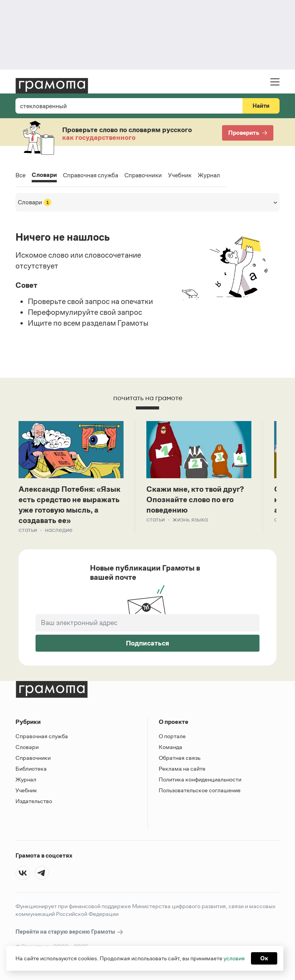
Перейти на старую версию (70, 932)
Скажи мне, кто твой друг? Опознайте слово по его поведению (195, 499)
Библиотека (31, 769)
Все (20, 175)
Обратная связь (180, 758)
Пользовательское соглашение (200, 790)
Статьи (28, 530)
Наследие (59, 530)
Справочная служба (91, 175)
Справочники (143, 175)
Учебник (180, 175)
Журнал (209, 175)
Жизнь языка (190, 519)
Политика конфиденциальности (200, 779)
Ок (264, 958)
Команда (170, 747)
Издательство (34, 801)
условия (234, 958)
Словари (44, 176)
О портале (172, 736)
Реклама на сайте (182, 769)
